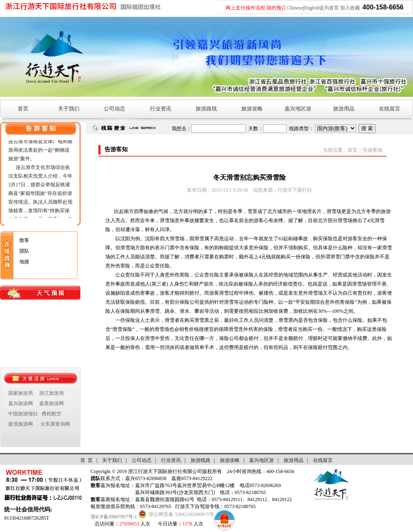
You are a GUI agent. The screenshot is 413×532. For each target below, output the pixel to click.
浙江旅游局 (51, 393)
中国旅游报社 (23, 414)
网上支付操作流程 (245, 8)
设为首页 (329, 8)
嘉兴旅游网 (21, 403)
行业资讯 (161, 109)
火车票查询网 (55, 424)
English (312, 8)
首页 (23, 109)
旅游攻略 (252, 109)
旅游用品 (344, 109)
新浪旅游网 (21, 424)
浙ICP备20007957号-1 (114, 517)
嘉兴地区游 (298, 109)
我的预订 (276, 8)
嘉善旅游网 (51, 403)
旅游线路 (201, 460)
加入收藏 (350, 8)
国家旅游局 (21, 393)
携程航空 (51, 414)
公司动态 (114, 109)
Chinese (295, 8)
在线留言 (390, 109)
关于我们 (69, 109)
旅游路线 (206, 109)
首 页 (86, 460)
